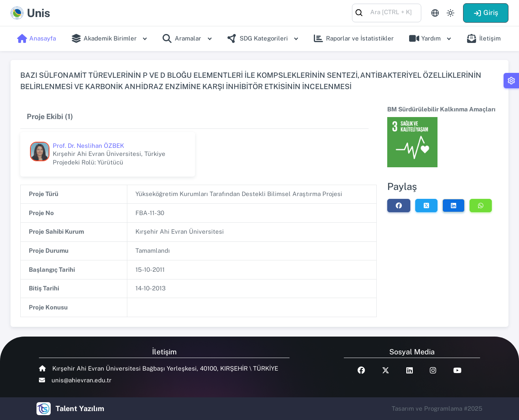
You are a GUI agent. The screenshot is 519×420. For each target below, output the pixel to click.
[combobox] (387, 12)
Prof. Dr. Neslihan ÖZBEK (88, 146)
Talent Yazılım (80, 408)
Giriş (486, 13)
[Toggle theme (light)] (450, 13)
